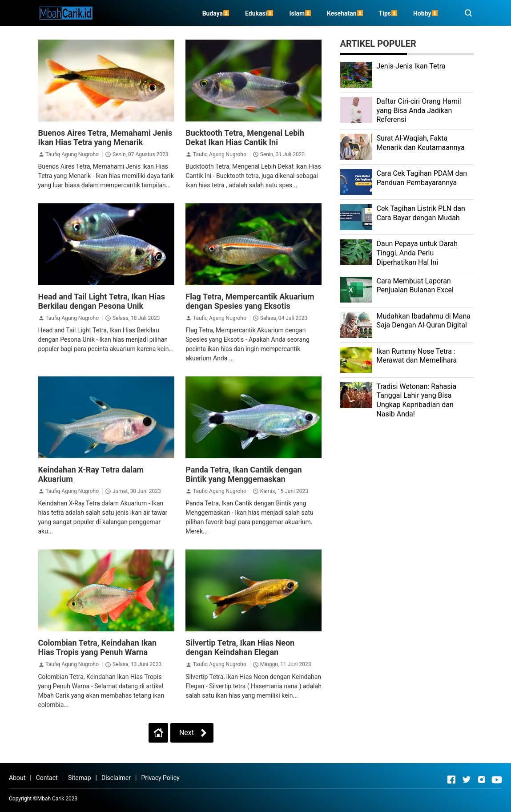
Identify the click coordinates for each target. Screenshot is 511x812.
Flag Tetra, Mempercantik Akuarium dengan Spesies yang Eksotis (250, 301)
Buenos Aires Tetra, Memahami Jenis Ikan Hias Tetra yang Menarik (105, 137)
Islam (297, 13)
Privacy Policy (160, 778)
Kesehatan (342, 13)
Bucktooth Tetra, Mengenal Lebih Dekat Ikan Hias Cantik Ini (245, 137)
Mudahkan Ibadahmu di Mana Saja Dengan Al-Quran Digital (424, 321)
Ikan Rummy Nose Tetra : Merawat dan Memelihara (417, 356)
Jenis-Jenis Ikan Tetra (411, 66)
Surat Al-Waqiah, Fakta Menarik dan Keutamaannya (421, 143)
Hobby (422, 13)
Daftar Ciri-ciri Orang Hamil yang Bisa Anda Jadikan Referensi (419, 111)
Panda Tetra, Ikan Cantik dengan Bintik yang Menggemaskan (243, 474)
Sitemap (79, 778)
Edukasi (256, 13)
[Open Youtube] (497, 780)
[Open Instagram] (482, 780)
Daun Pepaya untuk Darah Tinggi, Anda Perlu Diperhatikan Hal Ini (417, 253)
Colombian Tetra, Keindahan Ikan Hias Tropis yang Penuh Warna (98, 647)
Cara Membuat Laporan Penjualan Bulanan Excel (415, 286)
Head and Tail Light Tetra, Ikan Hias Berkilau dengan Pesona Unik (102, 301)
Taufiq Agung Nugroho (72, 154)
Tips (385, 13)
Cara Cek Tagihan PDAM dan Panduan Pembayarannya (422, 178)
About (17, 778)
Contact (47, 778)
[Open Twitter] (467, 780)
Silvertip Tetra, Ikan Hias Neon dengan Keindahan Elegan (240, 647)
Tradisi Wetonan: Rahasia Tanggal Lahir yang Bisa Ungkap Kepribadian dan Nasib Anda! (417, 400)
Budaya (213, 13)
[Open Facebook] (451, 780)
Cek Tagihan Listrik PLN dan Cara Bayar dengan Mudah (421, 213)
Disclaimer (116, 778)
